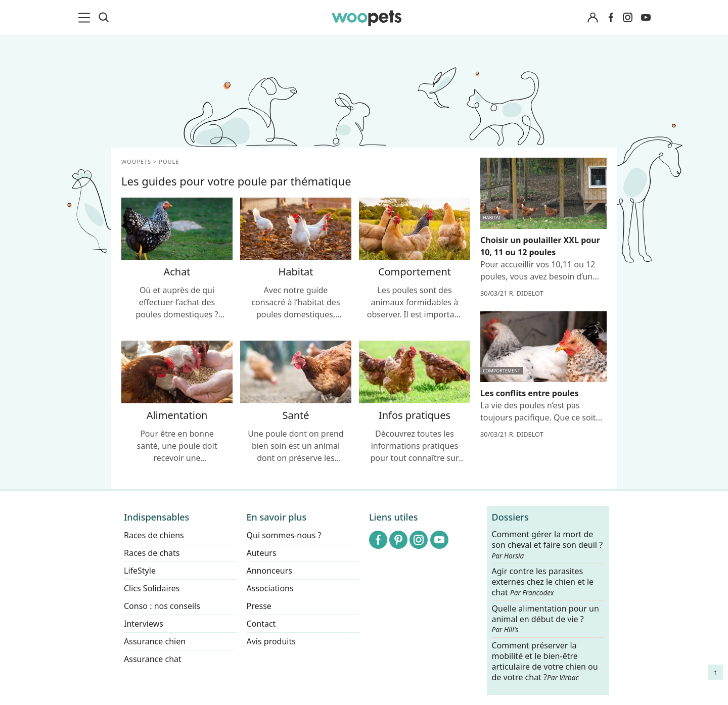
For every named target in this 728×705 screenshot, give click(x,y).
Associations (270, 588)
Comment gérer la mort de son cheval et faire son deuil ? (548, 545)
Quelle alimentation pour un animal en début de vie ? (545, 619)
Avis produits (271, 641)
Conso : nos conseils (162, 606)
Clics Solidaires (152, 588)
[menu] (86, 18)
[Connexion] (593, 18)
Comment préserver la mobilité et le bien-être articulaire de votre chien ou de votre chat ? (545, 661)
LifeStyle (140, 571)
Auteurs (262, 553)
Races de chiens (154, 535)
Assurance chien (155, 641)
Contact (261, 624)
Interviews (144, 624)
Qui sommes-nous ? (284, 535)
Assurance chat (153, 659)
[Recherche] (104, 18)
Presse (259, 606)
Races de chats (152, 553)
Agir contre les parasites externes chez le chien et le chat (543, 582)
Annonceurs (269, 571)
